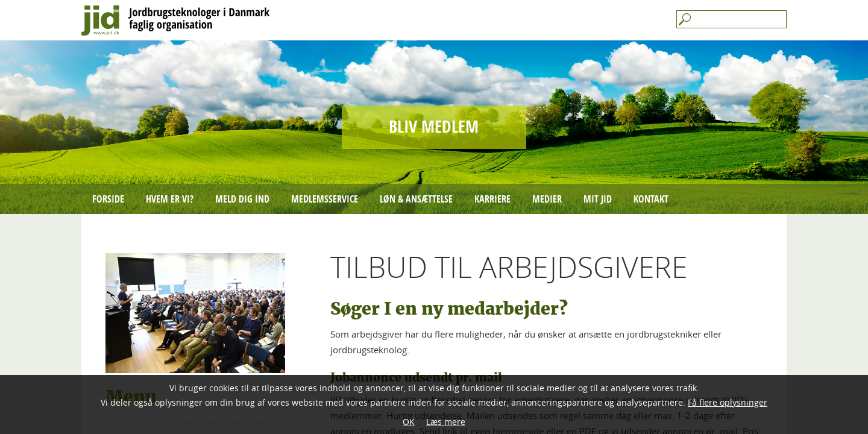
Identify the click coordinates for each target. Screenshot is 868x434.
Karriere (492, 199)
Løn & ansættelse (416, 199)
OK (409, 422)
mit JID (598, 199)
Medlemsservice (325, 199)
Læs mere (446, 422)
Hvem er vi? (170, 199)
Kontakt (651, 199)
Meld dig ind (242, 199)
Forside (108, 199)
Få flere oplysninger (728, 402)
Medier (547, 199)
